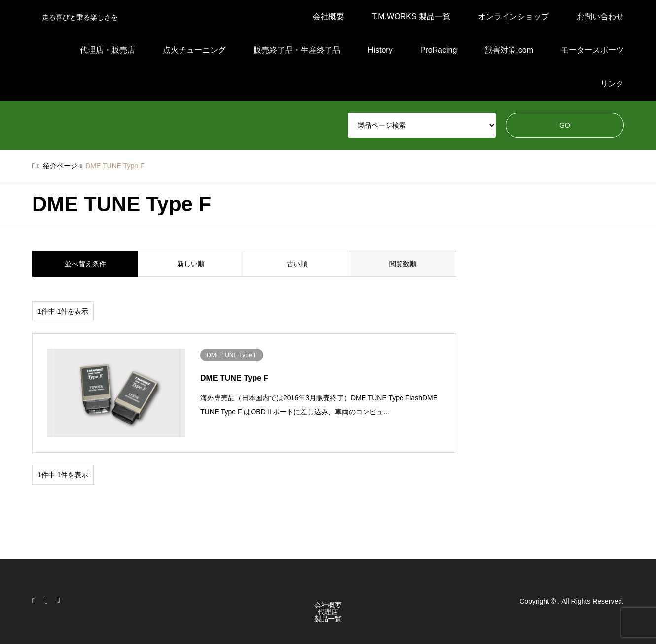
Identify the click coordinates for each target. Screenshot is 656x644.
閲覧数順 (403, 264)
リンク (612, 84)
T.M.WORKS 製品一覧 (411, 17)
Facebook (48, 601)
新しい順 (191, 264)
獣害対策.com (509, 50)
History (380, 50)
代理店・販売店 (108, 50)
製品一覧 (328, 619)
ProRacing (439, 50)
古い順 (297, 264)
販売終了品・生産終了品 (297, 50)
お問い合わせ (600, 17)
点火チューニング (194, 50)
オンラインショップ (513, 17)
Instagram (36, 601)
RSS (61, 601)
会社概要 (328, 17)
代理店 (328, 612)
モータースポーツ (592, 50)
